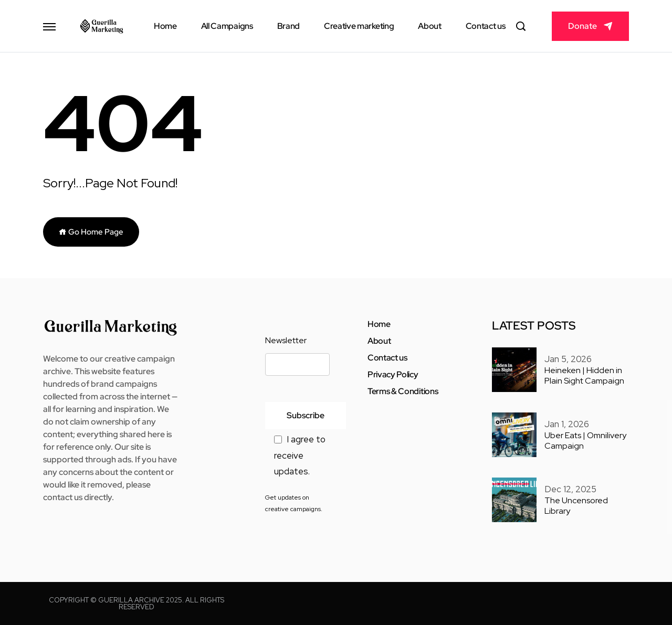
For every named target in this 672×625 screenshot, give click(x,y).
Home (165, 26)
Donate (582, 26)
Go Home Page (91, 232)
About (429, 26)
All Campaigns (227, 26)
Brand (288, 26)
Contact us (486, 26)
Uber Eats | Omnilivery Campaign (585, 441)
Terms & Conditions (403, 391)
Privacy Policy (393, 375)
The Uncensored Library (576, 506)
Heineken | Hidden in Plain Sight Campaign (584, 376)
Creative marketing (359, 26)
